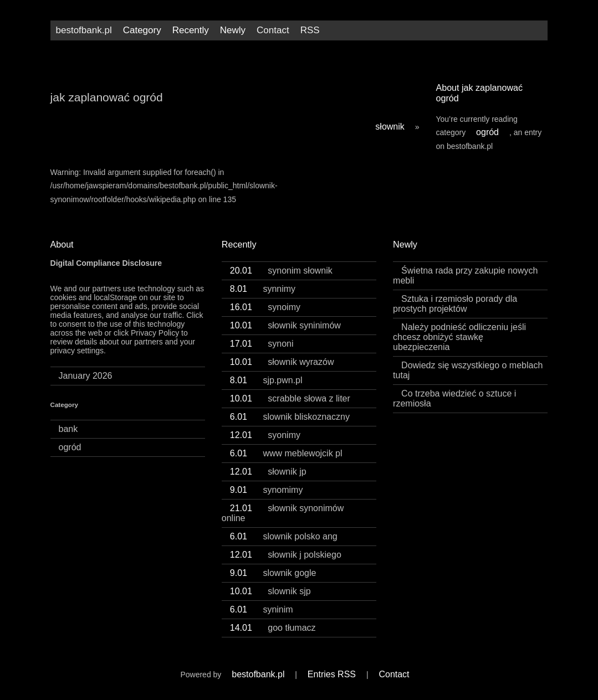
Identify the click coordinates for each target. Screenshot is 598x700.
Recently (191, 30)
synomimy (267, 490)
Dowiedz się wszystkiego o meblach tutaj (468, 370)
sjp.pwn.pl (266, 380)
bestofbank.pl (84, 30)
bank (68, 429)
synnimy (263, 289)
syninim (262, 609)
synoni (262, 344)
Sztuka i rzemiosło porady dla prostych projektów (455, 304)
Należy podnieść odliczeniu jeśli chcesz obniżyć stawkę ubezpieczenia (459, 337)
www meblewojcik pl (286, 453)
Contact (273, 30)
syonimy (265, 435)
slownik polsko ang (284, 536)
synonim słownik (281, 271)
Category (142, 30)
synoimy (265, 307)
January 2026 (86, 376)
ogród (487, 132)
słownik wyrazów (282, 362)
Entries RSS (332, 674)
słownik (390, 127)
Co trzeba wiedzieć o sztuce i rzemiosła (454, 398)
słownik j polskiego (286, 555)
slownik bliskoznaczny (290, 417)
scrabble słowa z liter (290, 398)
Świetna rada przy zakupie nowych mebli (465, 276)
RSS (310, 30)
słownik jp (268, 472)
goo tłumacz (273, 628)
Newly (233, 30)
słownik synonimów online (283, 513)
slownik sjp (270, 591)
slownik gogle (273, 573)
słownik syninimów (285, 325)
